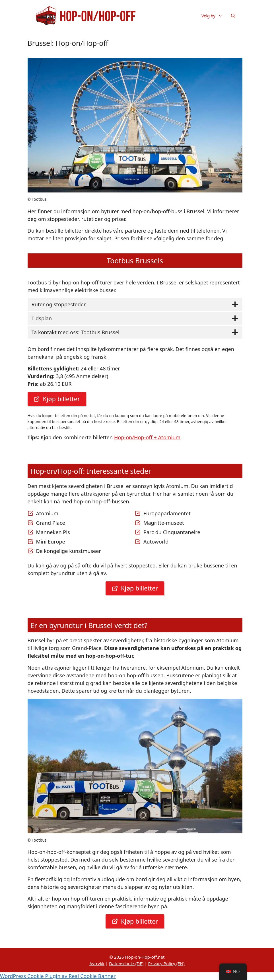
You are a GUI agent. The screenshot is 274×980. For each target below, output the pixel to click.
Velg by (214, 16)
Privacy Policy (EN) (166, 963)
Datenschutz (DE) (126, 963)
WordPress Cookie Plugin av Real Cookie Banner (58, 976)
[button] (233, 16)
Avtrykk (97, 963)
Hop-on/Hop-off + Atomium (147, 437)
